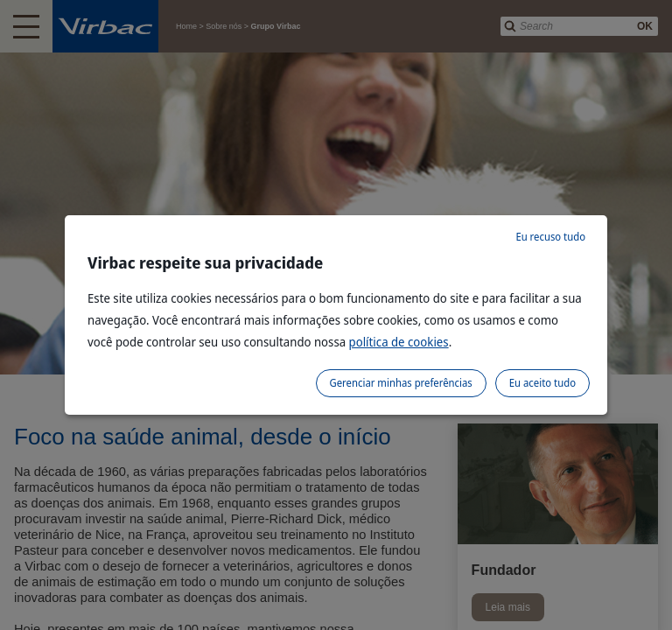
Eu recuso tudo (550, 237)
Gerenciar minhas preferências (401, 383)
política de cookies (399, 342)
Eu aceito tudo (542, 383)
